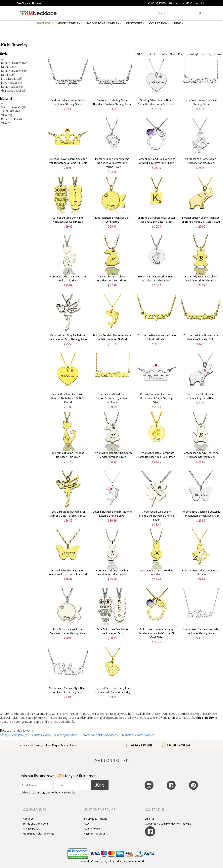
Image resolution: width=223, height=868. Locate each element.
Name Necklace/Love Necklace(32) (14, 65)
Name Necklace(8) (12, 87)
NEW (178, 23)
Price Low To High (188, 54)
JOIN (100, 785)
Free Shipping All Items (29, 3)
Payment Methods (95, 834)
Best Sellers (152, 54)
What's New (169, 54)
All (3, 59)
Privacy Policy (67, 792)
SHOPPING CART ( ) (194, 3)
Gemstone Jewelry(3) (14, 91)
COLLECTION (159, 23)
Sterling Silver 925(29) (14, 107)
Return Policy (92, 829)
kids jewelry (206, 718)
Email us (150, 819)
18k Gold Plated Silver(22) (11, 113)
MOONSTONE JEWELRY (104, 23)
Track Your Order (158, 3)
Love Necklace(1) (11, 83)
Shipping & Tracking (96, 819)
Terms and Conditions (36, 824)
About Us (28, 819)
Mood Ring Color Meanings (39, 834)
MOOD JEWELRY (70, 23)
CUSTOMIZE (135, 23)
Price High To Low (212, 54)
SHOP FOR (45, 23)
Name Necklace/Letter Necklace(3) (14, 73)
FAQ (86, 824)
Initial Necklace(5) (12, 79)
